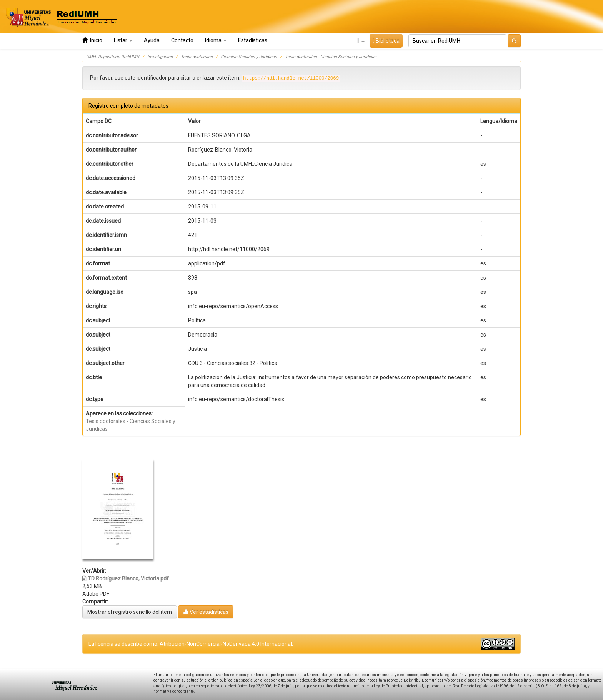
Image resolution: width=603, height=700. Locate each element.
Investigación (160, 57)
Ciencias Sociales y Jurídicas (249, 57)
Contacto (182, 40)
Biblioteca (386, 41)
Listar (123, 40)
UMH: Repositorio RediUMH (113, 57)
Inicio (92, 40)
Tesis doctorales (197, 57)
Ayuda (152, 40)
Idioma (216, 40)
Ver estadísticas (206, 612)
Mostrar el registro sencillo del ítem (130, 612)
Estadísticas (253, 40)
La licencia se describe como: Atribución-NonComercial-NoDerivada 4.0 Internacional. (191, 644)
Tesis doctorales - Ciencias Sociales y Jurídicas (331, 57)
